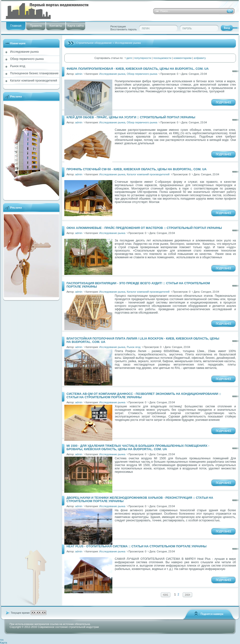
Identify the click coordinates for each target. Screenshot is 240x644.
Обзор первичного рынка (27, 59)
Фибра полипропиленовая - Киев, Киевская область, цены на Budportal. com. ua (138, 69)
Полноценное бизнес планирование (34, 73)
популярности (143, 58)
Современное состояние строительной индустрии (68, 627)
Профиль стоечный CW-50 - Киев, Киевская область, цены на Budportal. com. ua (137, 169)
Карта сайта (75, 26)
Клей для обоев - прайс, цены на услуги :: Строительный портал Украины (131, 117)
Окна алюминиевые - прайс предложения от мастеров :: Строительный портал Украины (144, 228)
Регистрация (118, 26)
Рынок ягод (18, 66)
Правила (36, 26)
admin (79, 74)
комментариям (183, 58)
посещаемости (162, 58)
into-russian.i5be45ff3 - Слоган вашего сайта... (73, 11)
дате (129, 58)
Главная (16, 26)
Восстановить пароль (124, 29)
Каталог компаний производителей (34, 81)
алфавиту (200, 58)
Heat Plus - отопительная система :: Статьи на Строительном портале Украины (136, 546)
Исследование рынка (24, 52)
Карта (3, 643)
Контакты (56, 26)
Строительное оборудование (94, 43)
